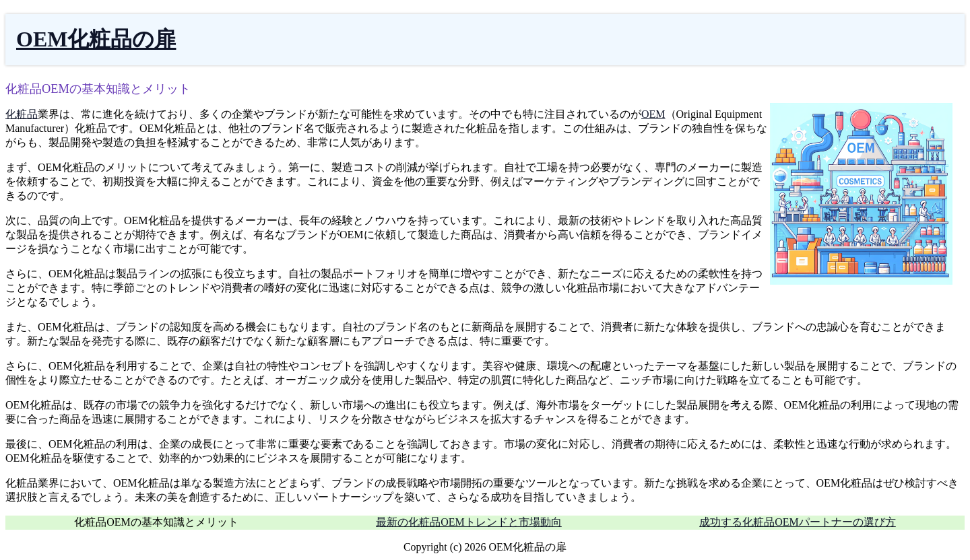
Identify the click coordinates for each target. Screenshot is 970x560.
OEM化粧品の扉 (96, 39)
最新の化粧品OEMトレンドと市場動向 (469, 522)
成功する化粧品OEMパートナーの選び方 (798, 522)
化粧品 (22, 114)
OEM (653, 114)
